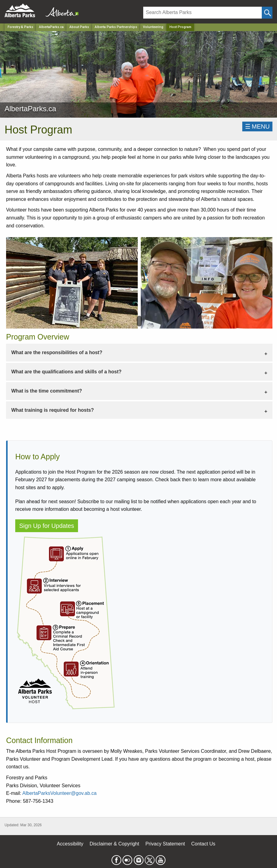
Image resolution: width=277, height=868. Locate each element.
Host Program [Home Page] (180, 27)
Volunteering (153, 27)
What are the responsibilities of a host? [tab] (57, 352)
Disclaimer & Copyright (114, 844)
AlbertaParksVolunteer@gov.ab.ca (59, 793)
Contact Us (203, 844)
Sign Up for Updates (47, 526)
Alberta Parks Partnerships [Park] (116, 27)
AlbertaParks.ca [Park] (51, 27)
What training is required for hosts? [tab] (53, 410)
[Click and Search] (267, 13)
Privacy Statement (165, 844)
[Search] (202, 13)
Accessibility (70, 844)
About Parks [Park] (79, 27)
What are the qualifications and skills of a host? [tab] (66, 372)
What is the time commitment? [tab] (47, 391)
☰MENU (257, 126)
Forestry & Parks (20, 27)
